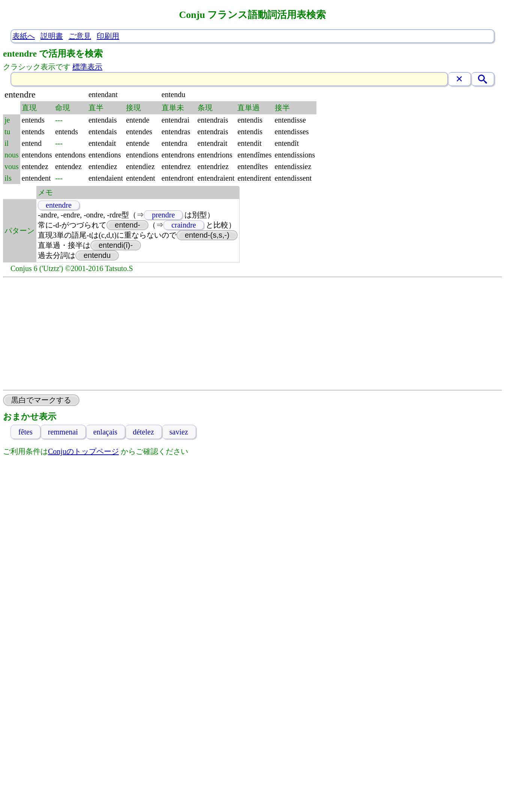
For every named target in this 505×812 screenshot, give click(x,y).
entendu (97, 255)
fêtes (25, 432)
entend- (127, 225)
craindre (184, 225)
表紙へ (24, 36)
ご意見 (80, 36)
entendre (59, 205)
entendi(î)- (116, 245)
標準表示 (87, 67)
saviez (179, 432)
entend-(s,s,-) (207, 235)
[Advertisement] (253, 334)
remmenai (63, 432)
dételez (143, 432)
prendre (163, 215)
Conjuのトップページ (83, 451)
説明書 (52, 36)
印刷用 (108, 36)
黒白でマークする (41, 400)
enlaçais (105, 432)
